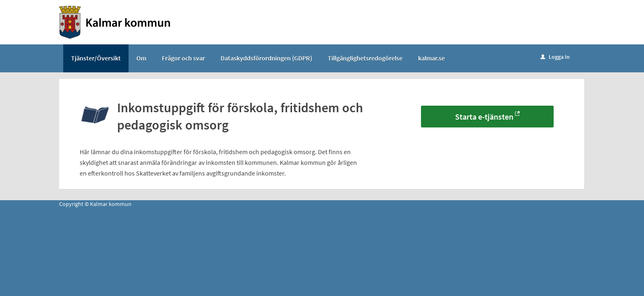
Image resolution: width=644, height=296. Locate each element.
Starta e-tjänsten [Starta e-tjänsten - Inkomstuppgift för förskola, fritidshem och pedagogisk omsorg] (484, 117)
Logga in (555, 57)
